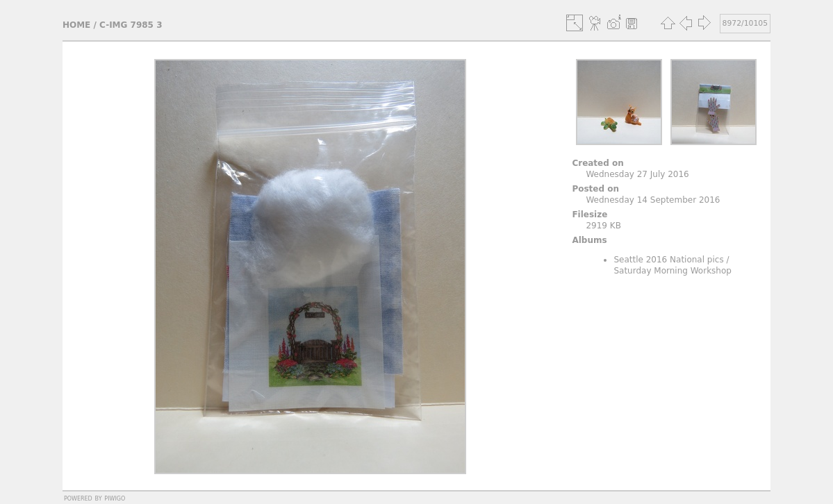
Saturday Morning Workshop (673, 271)
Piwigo (115, 498)
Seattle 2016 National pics (668, 260)
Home (76, 25)
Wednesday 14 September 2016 (653, 200)
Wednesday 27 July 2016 (637, 174)
